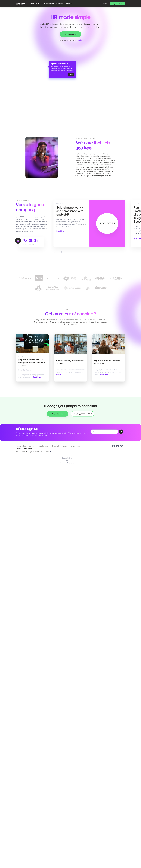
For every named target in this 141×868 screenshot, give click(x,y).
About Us (69, 4)
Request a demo (117, 4)
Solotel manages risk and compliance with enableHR (72, 211)
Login (105, 3)
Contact (18, 448)
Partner (32, 446)
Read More (60, 231)
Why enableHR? (48, 4)
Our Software (35, 4)
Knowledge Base (42, 446)
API (79, 446)
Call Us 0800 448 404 (82, 414)
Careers (72, 446)
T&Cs (65, 446)
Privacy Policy (55, 446)
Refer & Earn (28, 448)
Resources (59, 4)
